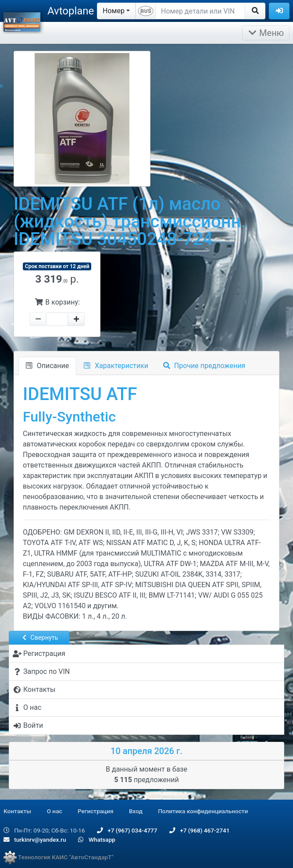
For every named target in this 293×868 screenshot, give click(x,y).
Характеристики (116, 366)
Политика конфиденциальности (203, 811)
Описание (47, 366)
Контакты (17, 811)
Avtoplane (71, 11)
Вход (136, 811)
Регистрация (96, 811)
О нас (55, 811)
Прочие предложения (204, 366)
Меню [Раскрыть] (266, 33)
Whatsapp (97, 840)
